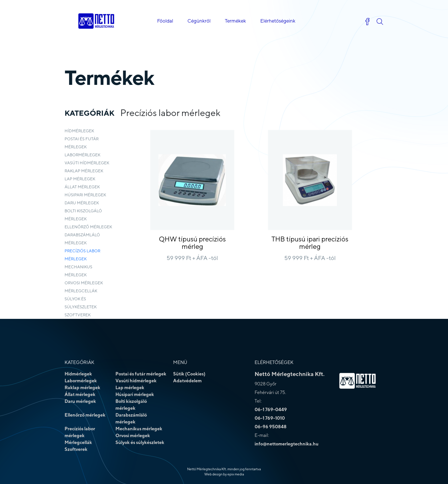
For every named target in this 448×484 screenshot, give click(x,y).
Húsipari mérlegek (85, 195)
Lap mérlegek (80, 179)
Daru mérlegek (82, 203)
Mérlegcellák (81, 291)
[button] (380, 22)
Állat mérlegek (82, 187)
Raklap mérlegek (84, 171)
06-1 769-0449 (271, 410)
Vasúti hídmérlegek (87, 163)
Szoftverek (78, 315)
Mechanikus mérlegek (78, 271)
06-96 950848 (271, 427)
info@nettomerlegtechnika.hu (287, 444)
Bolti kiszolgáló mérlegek (83, 215)
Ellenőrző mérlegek (88, 227)
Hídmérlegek (79, 131)
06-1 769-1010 (270, 418)
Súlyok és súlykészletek (81, 303)
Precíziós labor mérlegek (82, 255)
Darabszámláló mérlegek (82, 239)
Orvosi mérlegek (84, 283)
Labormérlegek (82, 155)
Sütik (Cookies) (189, 374)
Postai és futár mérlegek (82, 143)
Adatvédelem (187, 381)
